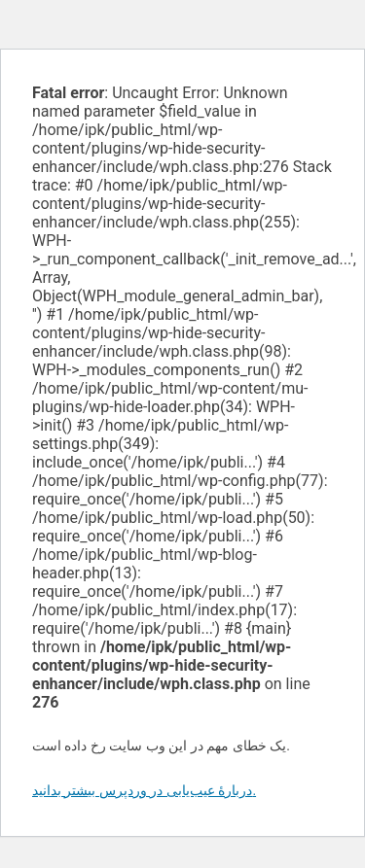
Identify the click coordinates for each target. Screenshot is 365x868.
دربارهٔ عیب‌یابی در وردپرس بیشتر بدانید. (144, 790)
